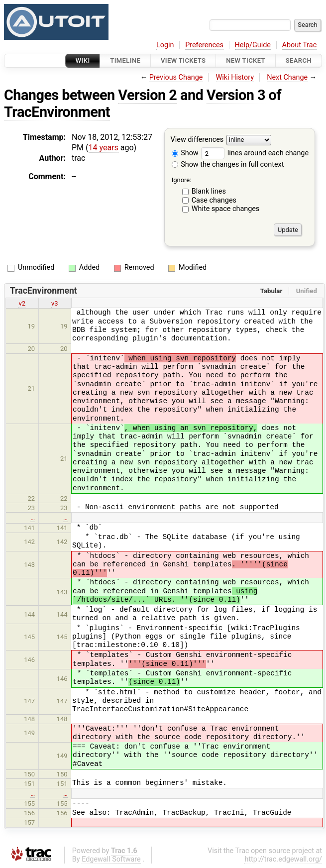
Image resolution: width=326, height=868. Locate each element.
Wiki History (235, 77)
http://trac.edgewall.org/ (283, 859)
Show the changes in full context (228, 164)
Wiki (83, 60)
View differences (197, 140)
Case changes (214, 200)
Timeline (125, 60)
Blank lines (209, 191)
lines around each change (255, 153)
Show (185, 153)
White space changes (226, 209)
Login (165, 45)
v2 (22, 303)
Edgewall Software (111, 859)
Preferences (204, 45)
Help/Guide (253, 45)
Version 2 (147, 95)
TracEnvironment (57, 112)
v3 (55, 303)
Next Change (287, 77)
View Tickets (183, 60)
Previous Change (176, 77)
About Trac (300, 45)
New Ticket (246, 60)
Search (299, 60)
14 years (104, 148)
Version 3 (236, 95)
